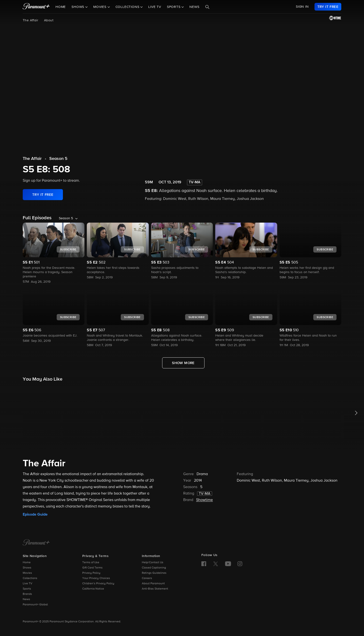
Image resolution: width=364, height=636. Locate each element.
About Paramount (153, 584)
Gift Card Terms (92, 568)
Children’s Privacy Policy (98, 584)
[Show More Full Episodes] (183, 363)
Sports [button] (174, 7)
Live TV (155, 7)
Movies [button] (100, 7)
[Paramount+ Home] (36, 543)
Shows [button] (78, 7)
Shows (27, 568)
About (49, 20)
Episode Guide (35, 514)
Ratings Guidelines (154, 573)
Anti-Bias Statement (155, 589)
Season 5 (58, 159)
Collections (30, 578)
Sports (27, 589)
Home (61, 7)
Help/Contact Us (153, 563)
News (194, 7)
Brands (27, 594)
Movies (27, 573)
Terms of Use (91, 563)
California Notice (93, 589)
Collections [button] (128, 7)
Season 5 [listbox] (66, 218)
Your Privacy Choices (96, 578)
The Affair (30, 20)
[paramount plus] (36, 7)
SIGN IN (302, 7)
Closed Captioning (154, 568)
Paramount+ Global (35, 605)
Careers (147, 578)
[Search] (207, 7)
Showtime (204, 500)
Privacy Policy (91, 573)
